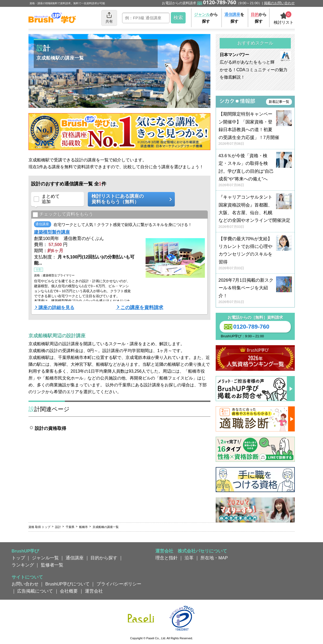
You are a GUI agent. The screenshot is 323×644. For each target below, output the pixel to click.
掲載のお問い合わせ (279, 3)
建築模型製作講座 (52, 232)
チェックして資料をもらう (63, 215)
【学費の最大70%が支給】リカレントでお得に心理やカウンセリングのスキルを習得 (255, 254)
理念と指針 (167, 558)
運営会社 (94, 591)
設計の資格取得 (50, 428)
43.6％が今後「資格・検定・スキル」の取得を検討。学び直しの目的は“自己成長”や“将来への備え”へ (255, 170)
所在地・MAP (214, 558)
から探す (206, 18)
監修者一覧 (52, 565)
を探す (234, 18)
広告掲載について (35, 591)
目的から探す (104, 558)
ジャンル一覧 (45, 558)
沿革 (189, 558)
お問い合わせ (25, 584)
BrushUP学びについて (68, 584)
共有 (109, 18)
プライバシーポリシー (119, 584)
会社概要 (69, 591)
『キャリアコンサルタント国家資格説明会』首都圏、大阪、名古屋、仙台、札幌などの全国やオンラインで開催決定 (255, 212)
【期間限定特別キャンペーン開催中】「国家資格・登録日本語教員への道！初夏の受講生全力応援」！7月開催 (255, 129)
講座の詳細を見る (56, 307)
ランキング (23, 565)
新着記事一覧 (279, 102)
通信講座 (75, 558)
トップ (18, 558)
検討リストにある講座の (129, 199)
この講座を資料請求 (142, 307)
